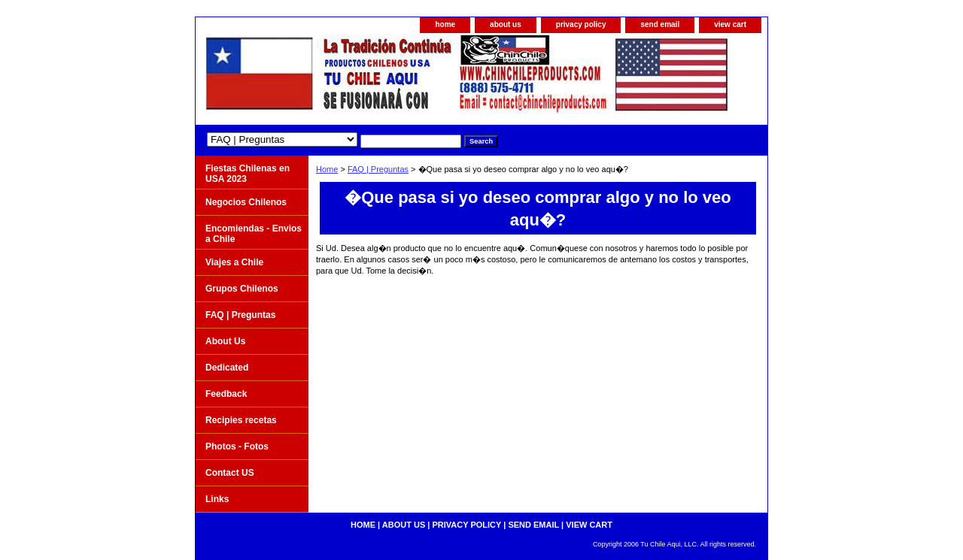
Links (217, 499)
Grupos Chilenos (242, 289)
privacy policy (581, 24)
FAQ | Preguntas (378, 169)
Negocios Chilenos (246, 202)
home (445, 24)
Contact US (230, 473)
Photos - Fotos (237, 446)
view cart (730, 24)
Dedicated (227, 368)
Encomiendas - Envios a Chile (254, 234)
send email (660, 24)
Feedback (226, 394)
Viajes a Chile (234, 262)
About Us (225, 341)
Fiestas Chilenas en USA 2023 (248, 174)
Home (327, 169)
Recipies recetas (241, 420)
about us (506, 24)
